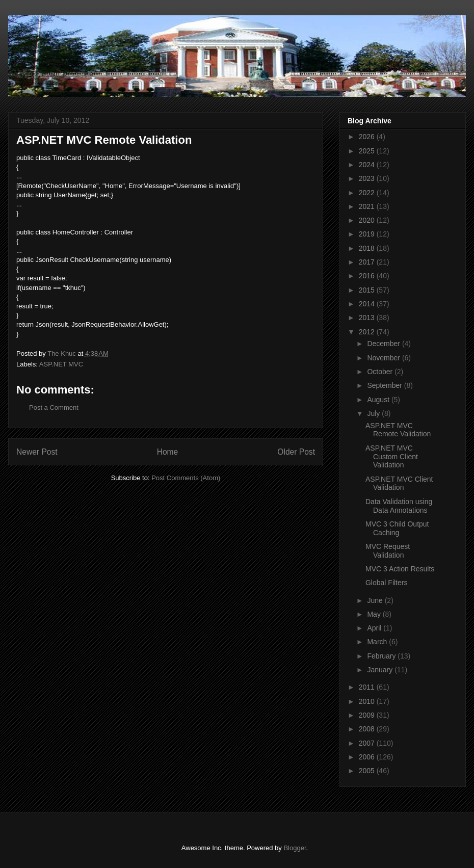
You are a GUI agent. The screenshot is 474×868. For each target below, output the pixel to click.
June (376, 600)
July (374, 413)
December (384, 344)
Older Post (296, 452)
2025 (368, 151)
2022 (368, 193)
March (378, 642)
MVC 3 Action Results (400, 569)
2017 (368, 262)
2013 (368, 318)
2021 (368, 206)
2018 (368, 248)
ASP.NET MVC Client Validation (399, 483)
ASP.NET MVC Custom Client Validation (392, 457)
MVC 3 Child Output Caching (397, 528)
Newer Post (37, 452)
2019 (368, 234)
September (385, 385)
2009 (368, 715)
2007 (368, 743)
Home (168, 452)
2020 (368, 220)
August (379, 400)
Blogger (295, 848)
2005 (368, 771)
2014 (368, 304)
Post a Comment (54, 407)
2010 (368, 701)
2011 (368, 687)
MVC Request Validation (388, 551)
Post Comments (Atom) (186, 478)
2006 (368, 757)
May (375, 614)
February (382, 656)
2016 (368, 276)
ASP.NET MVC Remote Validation (398, 430)
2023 (368, 178)
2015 (368, 290)
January (381, 670)
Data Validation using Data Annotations (399, 506)
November (384, 358)
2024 (368, 165)
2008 (368, 729)
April (375, 628)
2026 (368, 137)
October (381, 372)
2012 (368, 332)
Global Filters (386, 583)
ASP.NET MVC (61, 364)
